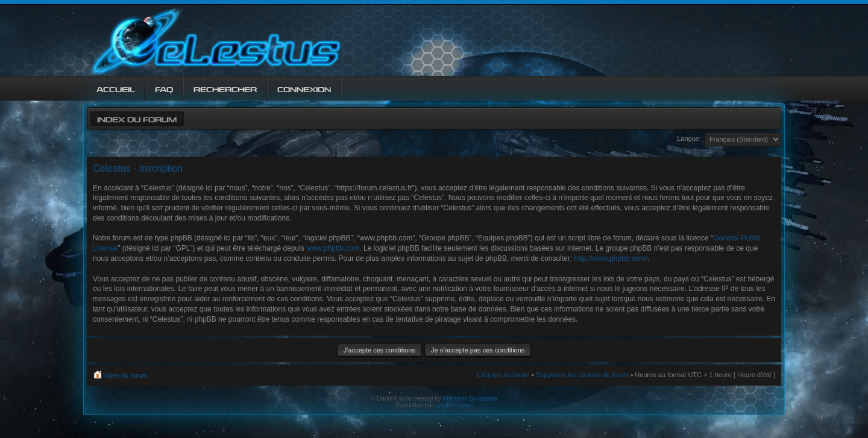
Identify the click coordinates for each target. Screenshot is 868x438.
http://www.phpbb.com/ (610, 258)
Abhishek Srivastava (470, 399)
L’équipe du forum (503, 375)
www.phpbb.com (333, 248)
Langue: (689, 139)
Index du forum (137, 118)
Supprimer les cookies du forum (583, 375)
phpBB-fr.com (455, 405)
